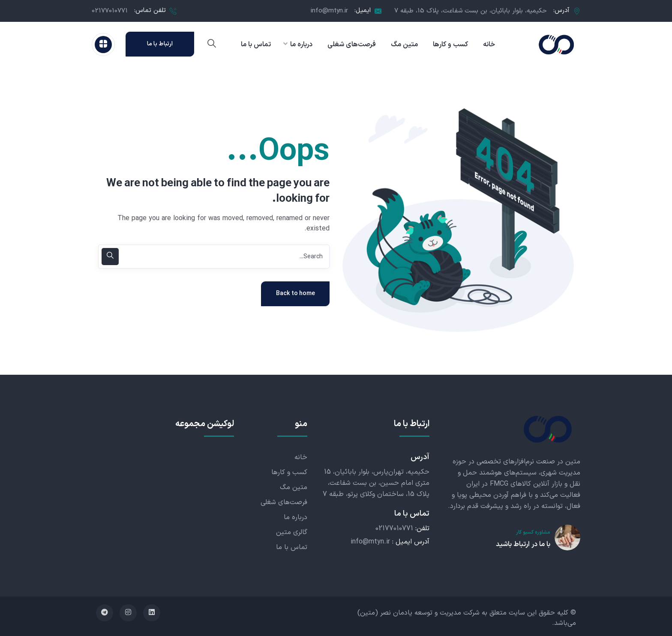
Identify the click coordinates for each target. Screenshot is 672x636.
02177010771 (110, 11)
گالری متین (292, 532)
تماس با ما (292, 547)
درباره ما (295, 517)
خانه (301, 457)
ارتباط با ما (160, 44)
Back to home (295, 294)
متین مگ (294, 487)
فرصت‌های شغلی (284, 502)
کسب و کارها (289, 472)
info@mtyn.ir (329, 11)
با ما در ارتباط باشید (523, 544)
